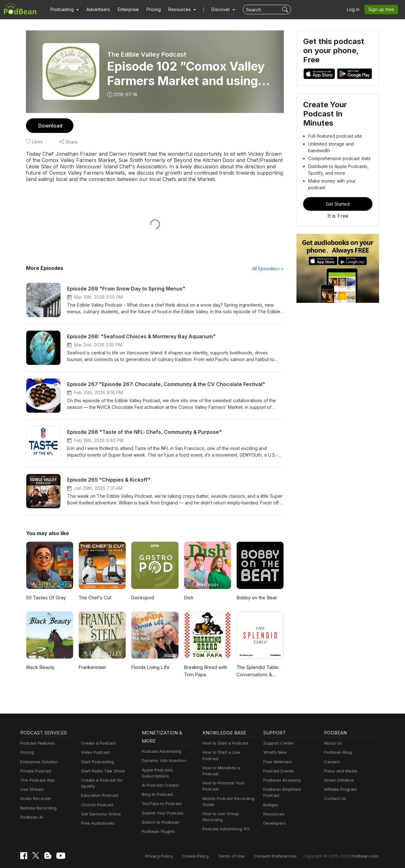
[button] (65, 9)
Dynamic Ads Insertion (164, 760)
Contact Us (335, 798)
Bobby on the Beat (257, 598)
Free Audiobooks (98, 823)
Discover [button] (221, 9)
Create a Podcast (98, 743)
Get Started (338, 204)
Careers (332, 762)
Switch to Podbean (160, 822)
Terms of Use (234, 856)
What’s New (275, 752)
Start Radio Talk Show (103, 771)
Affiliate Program (340, 789)
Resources (274, 814)
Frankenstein (93, 667)
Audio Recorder (36, 798)
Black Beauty (41, 667)
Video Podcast (95, 752)
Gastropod (143, 598)
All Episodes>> (268, 269)
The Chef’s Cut (95, 598)
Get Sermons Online (101, 814)
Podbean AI (32, 817)
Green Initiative (339, 780)
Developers (274, 823)
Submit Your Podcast (162, 813)
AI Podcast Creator (160, 785)
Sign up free (382, 9)
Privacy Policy (164, 856)
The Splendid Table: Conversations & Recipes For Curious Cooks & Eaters (259, 671)
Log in (354, 9)
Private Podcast (36, 771)
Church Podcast (97, 805)
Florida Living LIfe (151, 667)
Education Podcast (99, 795)
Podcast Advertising (162, 751)
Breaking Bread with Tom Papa (206, 671)
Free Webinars (277, 762)
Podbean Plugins (158, 831)
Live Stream (32, 789)
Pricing (154, 9)
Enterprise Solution (39, 762)
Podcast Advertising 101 (226, 823)
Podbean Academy (282, 780)
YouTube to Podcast (161, 803)
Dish (189, 598)
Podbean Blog (338, 752)
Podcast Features (37, 743)
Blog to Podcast (157, 794)
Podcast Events (278, 771)
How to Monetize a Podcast (230, 768)
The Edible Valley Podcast (147, 54)
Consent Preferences (277, 856)
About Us (333, 743)
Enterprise (129, 9)
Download (50, 126)
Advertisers (98, 9)
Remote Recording (38, 808)
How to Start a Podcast (225, 743)
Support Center (278, 743)
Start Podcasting (97, 762)
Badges (271, 805)
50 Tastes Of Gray (46, 598)
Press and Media (340, 771)
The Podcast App (37, 780)
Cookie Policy (199, 856)
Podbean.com (365, 856)
